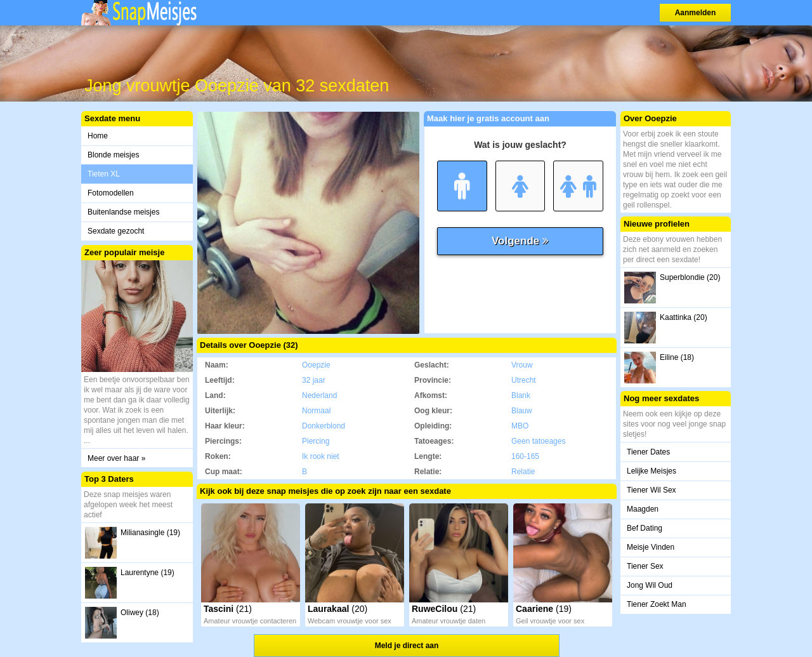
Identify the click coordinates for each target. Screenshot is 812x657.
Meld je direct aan (407, 646)
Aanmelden (696, 13)
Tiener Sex (645, 566)
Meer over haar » (116, 458)
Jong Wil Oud (650, 585)
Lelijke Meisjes (652, 471)
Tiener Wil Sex (652, 490)
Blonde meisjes (113, 155)
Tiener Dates (648, 452)
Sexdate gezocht (116, 231)
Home (98, 136)
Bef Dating (645, 528)
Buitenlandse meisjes (123, 212)
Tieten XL (104, 174)
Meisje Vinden (651, 547)
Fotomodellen (111, 193)
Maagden (643, 509)
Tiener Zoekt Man (657, 604)
